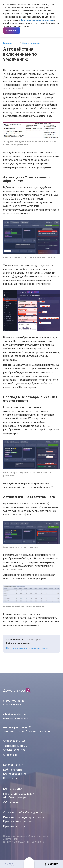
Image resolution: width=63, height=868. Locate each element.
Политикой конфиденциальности (37, 20)
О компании (11, 755)
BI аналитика (11, 778)
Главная (7, 43)
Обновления (11, 802)
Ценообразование (15, 774)
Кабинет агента (13, 770)
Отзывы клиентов (14, 750)
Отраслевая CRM (14, 741)
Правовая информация (18, 821)
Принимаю (12, 30)
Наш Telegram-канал (17, 727)
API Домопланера (15, 797)
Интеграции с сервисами (19, 793)
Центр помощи (31, 43)
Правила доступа (14, 826)
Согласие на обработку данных (23, 812)
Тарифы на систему (15, 746)
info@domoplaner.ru (15, 714)
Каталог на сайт (13, 765)
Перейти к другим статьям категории (28, 648)
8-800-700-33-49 (14, 701)
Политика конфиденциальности (24, 817)
